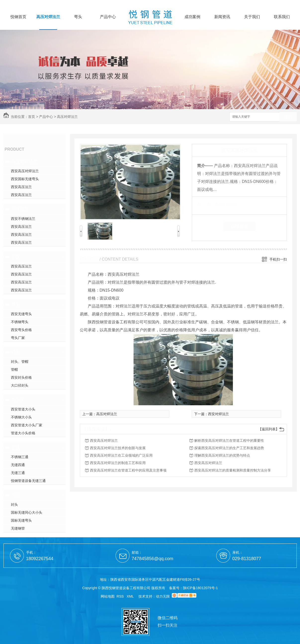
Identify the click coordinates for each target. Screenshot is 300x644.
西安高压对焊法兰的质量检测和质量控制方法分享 (233, 470)
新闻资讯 (222, 17)
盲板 (15, 257)
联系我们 (282, 17)
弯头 (78, 17)
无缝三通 (18, 473)
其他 (15, 495)
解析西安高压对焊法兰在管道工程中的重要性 (229, 441)
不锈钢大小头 (21, 417)
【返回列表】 (269, 429)
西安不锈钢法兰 (23, 219)
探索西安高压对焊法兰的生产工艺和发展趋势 (229, 448)
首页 (32, 117)
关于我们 (252, 17)
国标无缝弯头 (21, 520)
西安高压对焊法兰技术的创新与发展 (118, 448)
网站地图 (108, 596)
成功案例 (192, 17)
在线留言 (239, 226)
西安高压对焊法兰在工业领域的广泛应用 (121, 455)
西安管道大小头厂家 (27, 425)
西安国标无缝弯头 (25, 179)
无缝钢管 (18, 528)
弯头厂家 (18, 338)
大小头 (18, 400)
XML (131, 596)
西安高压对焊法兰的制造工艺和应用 (118, 463)
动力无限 (163, 596)
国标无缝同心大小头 (27, 512)
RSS (121, 596)
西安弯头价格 (21, 330)
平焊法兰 (20, 209)
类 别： (206, 204)
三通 (15, 447)
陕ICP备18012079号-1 (200, 588)
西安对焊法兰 (218, 414)
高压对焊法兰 (48, 17)
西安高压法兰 (21, 187)
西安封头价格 (21, 377)
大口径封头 (20, 385)
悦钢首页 (18, 17)
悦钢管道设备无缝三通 (28, 481)
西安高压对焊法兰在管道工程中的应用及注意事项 (128, 470)
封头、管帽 (20, 362)
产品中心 (108, 17)
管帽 (14, 370)
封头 (15, 352)
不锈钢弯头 (20, 322)
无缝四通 (18, 465)
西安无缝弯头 (21, 314)
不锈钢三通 (20, 457)
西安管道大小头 (23, 409)
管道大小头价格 (23, 433)
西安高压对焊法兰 (25, 171)
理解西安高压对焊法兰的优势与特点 (222, 455)
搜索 (288, 117)
